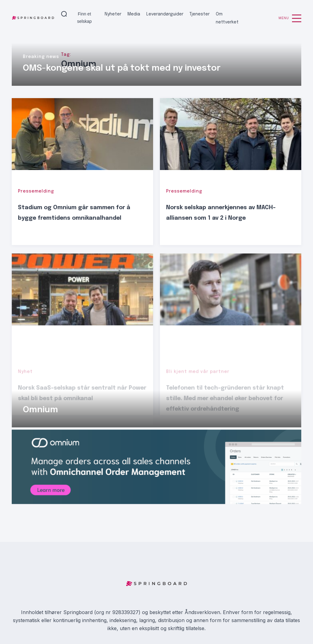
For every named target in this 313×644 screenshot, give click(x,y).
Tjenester (200, 14)
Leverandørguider (165, 14)
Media (134, 14)
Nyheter (113, 14)
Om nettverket (227, 18)
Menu (290, 18)
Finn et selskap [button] (84, 18)
